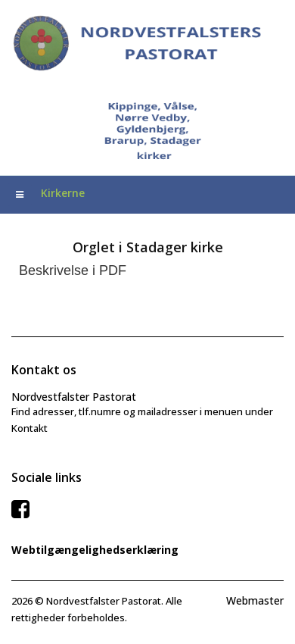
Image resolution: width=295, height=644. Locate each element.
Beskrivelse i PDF (73, 270)
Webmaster (255, 600)
